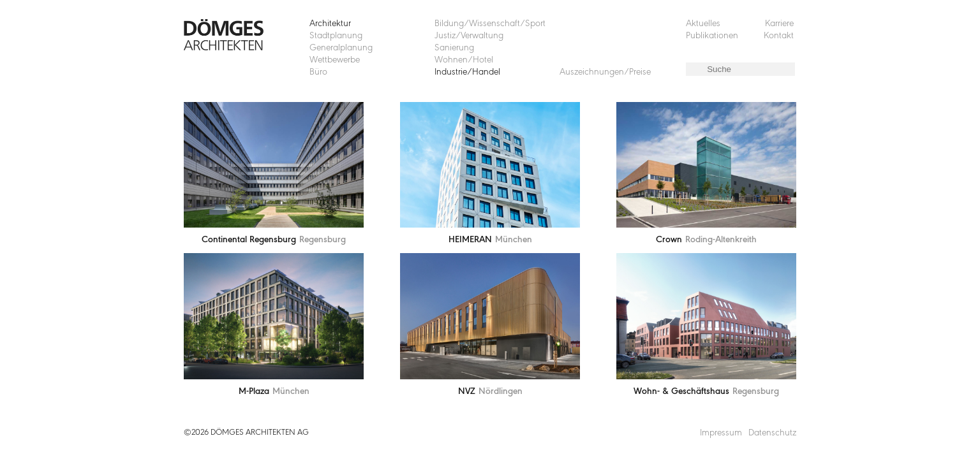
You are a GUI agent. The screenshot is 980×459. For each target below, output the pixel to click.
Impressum (721, 433)
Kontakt (779, 36)
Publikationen (712, 36)
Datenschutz (772, 433)
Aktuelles (703, 24)
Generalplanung (341, 48)
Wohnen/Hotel (464, 60)
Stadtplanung (336, 36)
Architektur (330, 24)
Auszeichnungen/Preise (605, 72)
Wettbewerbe (335, 60)
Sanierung (454, 48)
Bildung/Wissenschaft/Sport (490, 24)
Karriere (779, 24)
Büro (318, 72)
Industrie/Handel (467, 72)
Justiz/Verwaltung (469, 36)
